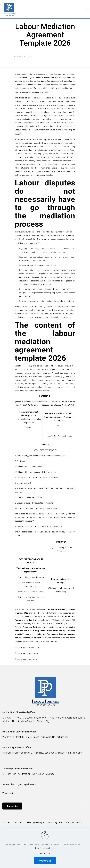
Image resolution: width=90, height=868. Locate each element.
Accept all (45, 861)
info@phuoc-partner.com (41, 823)
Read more (45, 853)
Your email (45, 796)
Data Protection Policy (45, 848)
